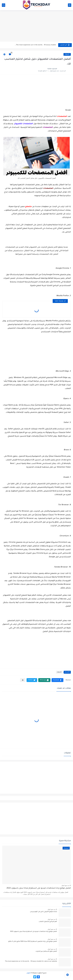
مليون (28, 973)
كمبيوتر (67, 54)
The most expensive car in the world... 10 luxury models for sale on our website (31, 961)
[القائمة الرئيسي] (70, 5)
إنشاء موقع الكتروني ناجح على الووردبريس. (43, 912)
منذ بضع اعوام (65, 885)
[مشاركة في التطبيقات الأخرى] (23, 680)
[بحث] (4, 5)
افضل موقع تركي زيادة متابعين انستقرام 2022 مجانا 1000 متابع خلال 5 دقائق (33, 941)
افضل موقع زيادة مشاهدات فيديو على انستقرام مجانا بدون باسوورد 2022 (39, 888)
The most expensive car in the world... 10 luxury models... (35, 45)
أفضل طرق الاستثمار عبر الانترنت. (46, 951)
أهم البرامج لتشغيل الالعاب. (48, 922)
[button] (57, 680)
